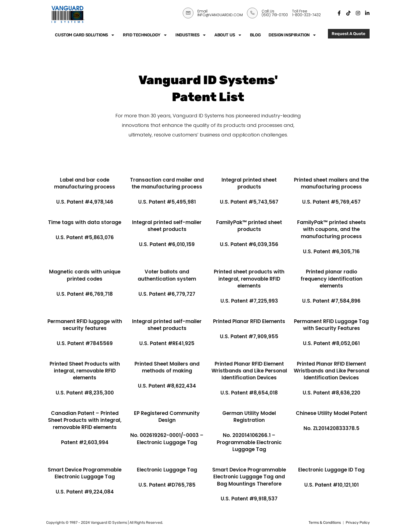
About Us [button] (228, 35)
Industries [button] (191, 35)
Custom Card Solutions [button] (85, 35)
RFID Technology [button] (145, 35)
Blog (255, 35)
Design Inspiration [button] (292, 35)
